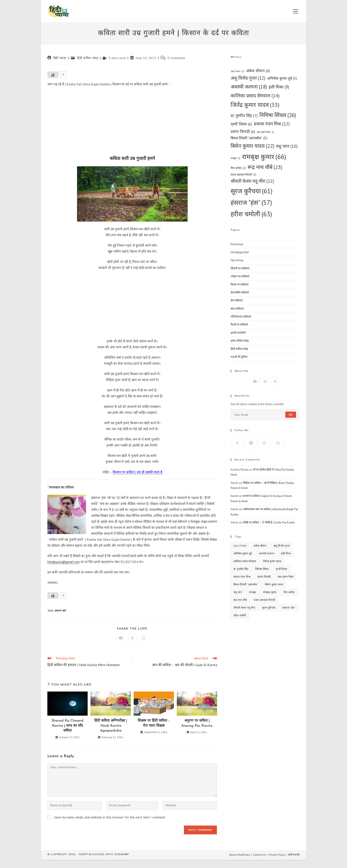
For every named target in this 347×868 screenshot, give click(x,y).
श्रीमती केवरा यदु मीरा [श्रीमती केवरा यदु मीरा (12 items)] (252, 181)
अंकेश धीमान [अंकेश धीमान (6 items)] (258, 71)
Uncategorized (240, 252)
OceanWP (121, 855)
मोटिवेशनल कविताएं (241, 317)
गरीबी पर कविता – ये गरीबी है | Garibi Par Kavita (269, 522)
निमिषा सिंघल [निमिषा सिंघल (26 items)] (278, 115)
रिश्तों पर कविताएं (239, 325)
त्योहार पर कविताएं (240, 276)
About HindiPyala (239, 855)
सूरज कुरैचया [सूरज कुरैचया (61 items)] (252, 191)
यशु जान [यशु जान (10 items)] (287, 146)
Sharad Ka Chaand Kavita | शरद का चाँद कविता (67, 726)
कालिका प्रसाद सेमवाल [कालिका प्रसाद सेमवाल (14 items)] (255, 96)
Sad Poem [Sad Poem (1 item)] (237, 71)
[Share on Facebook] (121, 638)
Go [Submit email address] (291, 415)
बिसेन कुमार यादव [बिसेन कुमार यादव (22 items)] (252, 146)
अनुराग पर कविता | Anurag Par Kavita (197, 723)
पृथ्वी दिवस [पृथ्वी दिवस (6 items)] (241, 124)
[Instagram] (265, 381)
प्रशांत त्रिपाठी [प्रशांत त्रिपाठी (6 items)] (243, 131)
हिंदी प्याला (60, 58)
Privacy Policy (277, 855)
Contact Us (259, 855)
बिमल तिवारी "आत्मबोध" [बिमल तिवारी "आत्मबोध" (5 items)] (249, 138)
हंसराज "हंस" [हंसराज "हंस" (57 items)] (251, 202)
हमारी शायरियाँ (238, 333)
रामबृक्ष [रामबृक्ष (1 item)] (235, 158)
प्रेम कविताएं (237, 300)
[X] (275, 381)
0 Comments (176, 58)
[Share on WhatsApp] (144, 638)
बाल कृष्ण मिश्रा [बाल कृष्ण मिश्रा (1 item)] (266, 132)
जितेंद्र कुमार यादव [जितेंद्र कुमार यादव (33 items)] (255, 105)
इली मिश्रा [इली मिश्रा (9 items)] (279, 87)
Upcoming (237, 260)
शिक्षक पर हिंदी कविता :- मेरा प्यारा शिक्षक (154, 723)
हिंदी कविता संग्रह (88, 58)
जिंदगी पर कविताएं (240, 268)
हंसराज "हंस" (61, 611)
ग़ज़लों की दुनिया (239, 357)
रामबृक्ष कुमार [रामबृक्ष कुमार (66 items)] (264, 157)
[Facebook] (255, 381)
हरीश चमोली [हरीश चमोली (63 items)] (251, 214)
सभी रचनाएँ (294, 855)
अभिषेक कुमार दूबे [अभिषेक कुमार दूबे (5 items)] (282, 79)
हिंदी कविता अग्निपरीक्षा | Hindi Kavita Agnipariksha (111, 726)
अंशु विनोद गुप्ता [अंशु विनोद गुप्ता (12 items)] (248, 78)
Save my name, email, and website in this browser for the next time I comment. (110, 817)
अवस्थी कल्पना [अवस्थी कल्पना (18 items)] (249, 87)
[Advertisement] (132, 123)
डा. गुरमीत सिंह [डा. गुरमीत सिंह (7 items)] (244, 116)
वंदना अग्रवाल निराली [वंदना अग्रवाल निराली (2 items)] (243, 175)
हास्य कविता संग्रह (240, 341)
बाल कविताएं (237, 309)
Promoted (237, 244)
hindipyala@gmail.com (64, 562)
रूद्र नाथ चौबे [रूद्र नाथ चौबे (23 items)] (265, 167)
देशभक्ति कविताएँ (240, 292)
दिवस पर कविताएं (240, 285)
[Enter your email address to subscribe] (265, 415)
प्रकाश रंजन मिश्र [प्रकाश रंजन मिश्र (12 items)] (272, 124)
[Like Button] (53, 75)
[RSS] (278, 443)
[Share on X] (132, 638)
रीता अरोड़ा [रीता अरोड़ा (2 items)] (238, 168)
